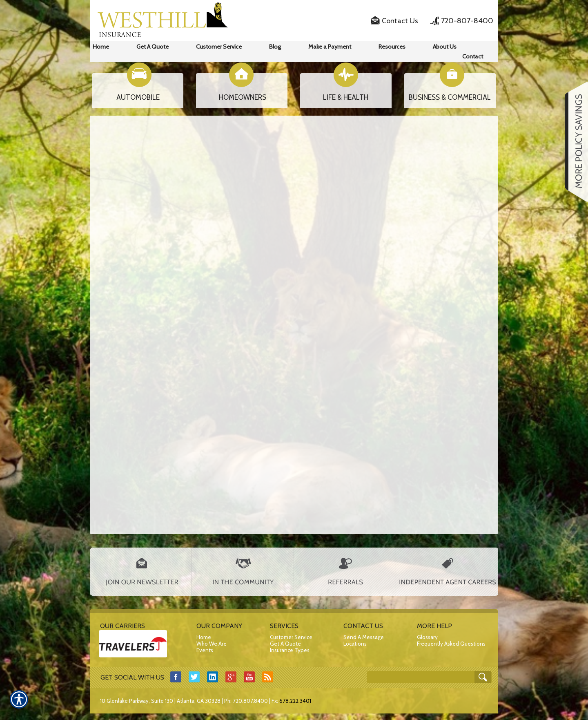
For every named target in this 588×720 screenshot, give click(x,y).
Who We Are (212, 644)
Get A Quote (285, 644)
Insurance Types (290, 650)
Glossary (427, 637)
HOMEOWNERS (243, 97)
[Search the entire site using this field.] (422, 678)
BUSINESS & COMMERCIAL (450, 97)
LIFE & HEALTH (346, 97)
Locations (355, 644)
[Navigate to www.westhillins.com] (574, 142)
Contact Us (400, 21)
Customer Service (291, 637)
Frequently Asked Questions (451, 644)
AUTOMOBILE (138, 97)
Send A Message (364, 637)
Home (204, 637)
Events (205, 650)
